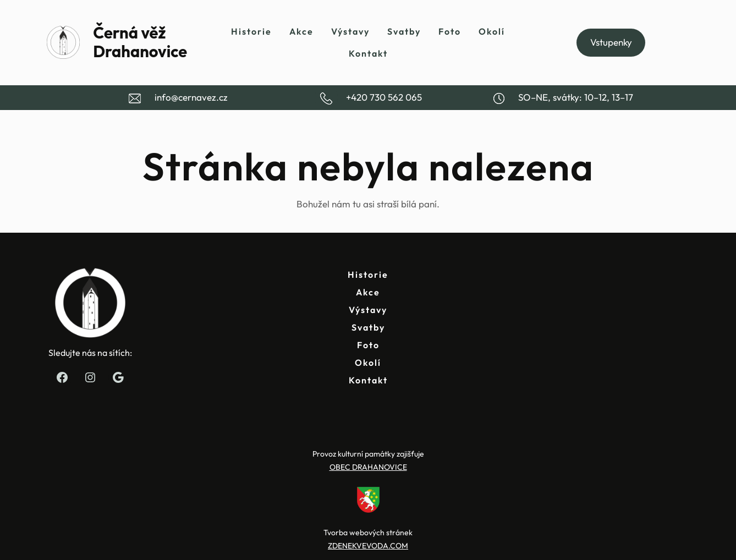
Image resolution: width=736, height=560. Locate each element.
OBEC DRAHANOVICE (368, 467)
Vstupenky (611, 42)
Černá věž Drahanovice (140, 42)
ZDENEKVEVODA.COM (368, 546)
